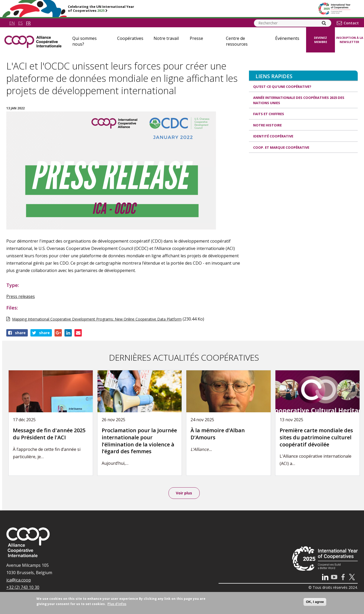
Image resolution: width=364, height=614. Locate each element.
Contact (351, 23)
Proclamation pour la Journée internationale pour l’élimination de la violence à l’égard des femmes (139, 441)
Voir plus (184, 493)
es (20, 23)
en (12, 23)
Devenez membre (320, 40)
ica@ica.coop (19, 580)
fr (28, 23)
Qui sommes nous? (85, 41)
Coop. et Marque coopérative (281, 147)
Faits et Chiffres (269, 114)
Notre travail (166, 38)
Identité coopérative (273, 136)
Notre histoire (267, 125)
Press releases (21, 296)
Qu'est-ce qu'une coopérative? (282, 87)
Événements (287, 38)
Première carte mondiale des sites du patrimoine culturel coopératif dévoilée (316, 437)
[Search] (324, 23)
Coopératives (130, 38)
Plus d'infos (117, 604)
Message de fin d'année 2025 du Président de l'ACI (49, 434)
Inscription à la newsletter (350, 40)
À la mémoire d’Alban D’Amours (218, 434)
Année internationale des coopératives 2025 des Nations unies (299, 100)
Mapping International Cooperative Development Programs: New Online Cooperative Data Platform (97, 319)
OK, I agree (315, 602)
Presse (196, 38)
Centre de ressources (237, 41)
